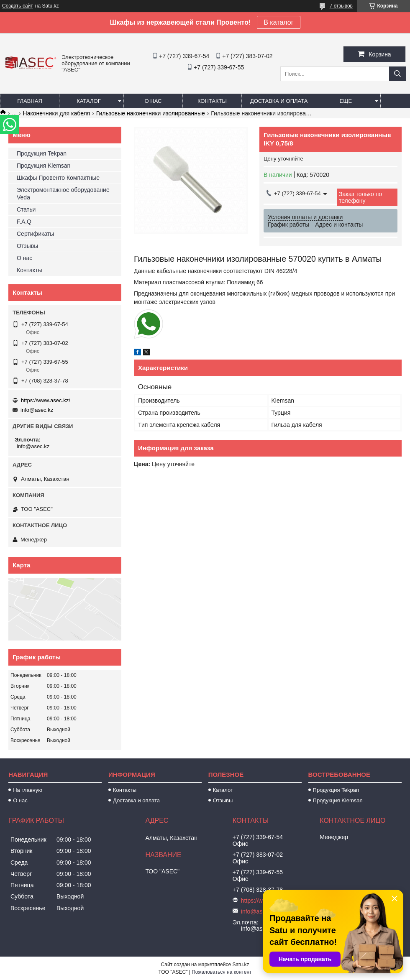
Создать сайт (18, 6)
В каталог (278, 22)
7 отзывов (341, 6)
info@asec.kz (37, 410)
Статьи (26, 209)
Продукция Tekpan (42, 153)
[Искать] (397, 74)
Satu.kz (241, 965)
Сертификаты (35, 234)
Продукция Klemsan (44, 166)
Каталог (88, 101)
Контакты (212, 101)
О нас (153, 101)
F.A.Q (24, 222)
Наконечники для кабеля (57, 113)
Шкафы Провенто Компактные (58, 178)
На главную (28, 790)
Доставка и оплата (279, 101)
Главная (30, 101)
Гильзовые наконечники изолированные (151, 113)
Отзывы (27, 246)
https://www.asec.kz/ (46, 400)
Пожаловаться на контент (222, 972)
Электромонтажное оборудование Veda (63, 194)
